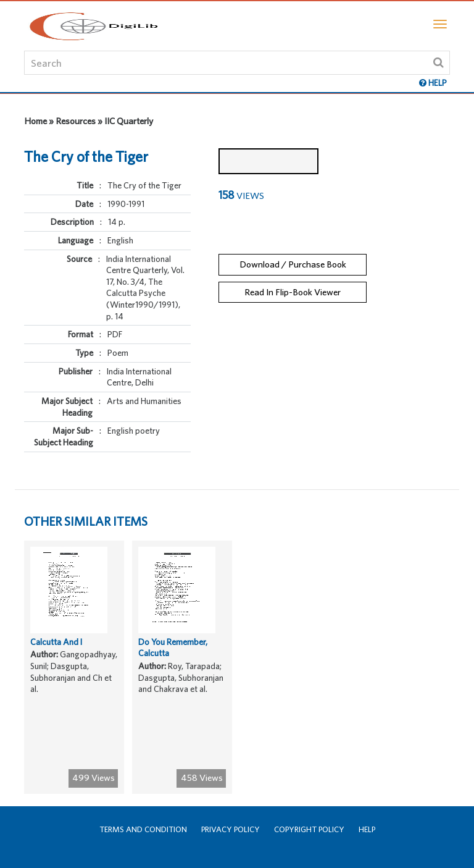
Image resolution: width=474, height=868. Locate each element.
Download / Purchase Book (293, 264)
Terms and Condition (143, 829)
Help (367, 829)
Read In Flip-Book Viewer (293, 292)
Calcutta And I (56, 642)
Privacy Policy (231, 829)
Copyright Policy (309, 829)
